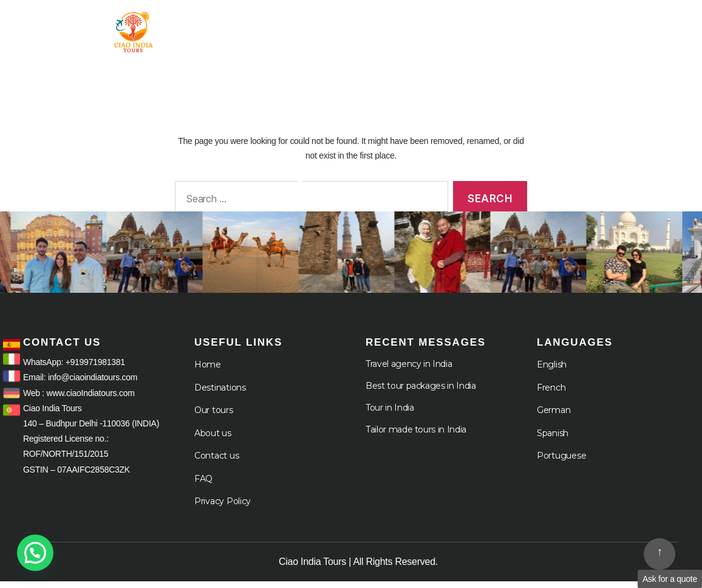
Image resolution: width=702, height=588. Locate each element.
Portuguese (561, 462)
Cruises (656, 24)
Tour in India (392, 24)
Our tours (214, 417)
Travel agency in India (409, 371)
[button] (35, 553)
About (579, 24)
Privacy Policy (223, 508)
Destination (493, 24)
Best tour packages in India (421, 392)
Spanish (553, 440)
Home (316, 24)
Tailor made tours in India (416, 436)
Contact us (216, 462)
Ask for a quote (670, 579)
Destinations (220, 394)
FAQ (203, 485)
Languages (647, 34)
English (552, 371)
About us (213, 440)
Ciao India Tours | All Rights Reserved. (358, 568)
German (554, 417)
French (551, 394)
